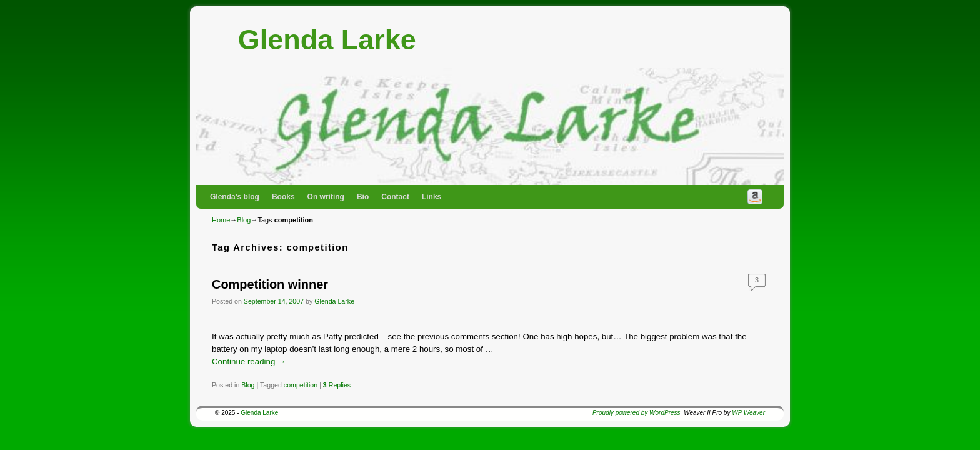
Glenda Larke (327, 40)
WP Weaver (748, 413)
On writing (326, 197)
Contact (395, 197)
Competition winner (270, 284)
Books (283, 197)
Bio (363, 197)
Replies (337, 385)
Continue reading (249, 362)
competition (301, 385)
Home (221, 220)
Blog (244, 220)
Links (432, 197)
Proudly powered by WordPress (637, 413)
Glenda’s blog (235, 197)
